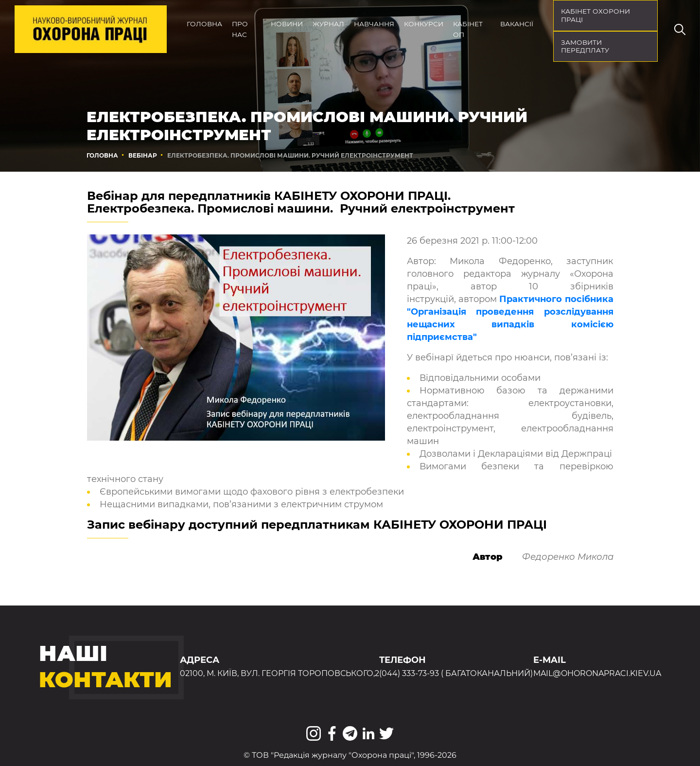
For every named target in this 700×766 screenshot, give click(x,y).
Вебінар (143, 155)
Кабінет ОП (468, 29)
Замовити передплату (585, 46)
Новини (287, 24)
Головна (204, 24)
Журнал (328, 24)
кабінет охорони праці (595, 15)
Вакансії (517, 24)
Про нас (240, 29)
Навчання (374, 24)
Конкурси (424, 24)
